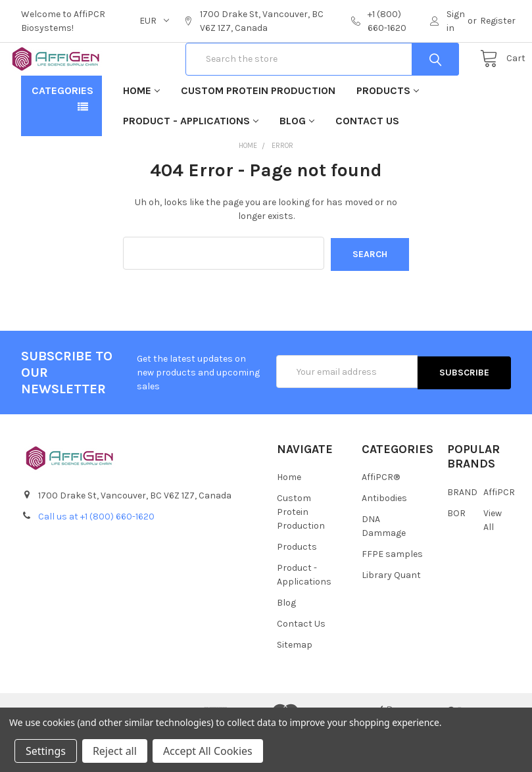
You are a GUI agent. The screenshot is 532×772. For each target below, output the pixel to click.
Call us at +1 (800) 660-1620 (96, 557)
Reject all (115, 751)
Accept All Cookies (208, 751)
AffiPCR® (381, 519)
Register (498, 21)
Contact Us (367, 163)
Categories (62, 133)
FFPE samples (392, 595)
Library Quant (391, 616)
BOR (456, 554)
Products (388, 133)
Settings (46, 751)
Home (141, 133)
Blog (297, 163)
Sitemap (295, 686)
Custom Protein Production (258, 133)
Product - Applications (191, 163)
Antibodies (384, 540)
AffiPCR (499, 533)
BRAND (462, 533)
